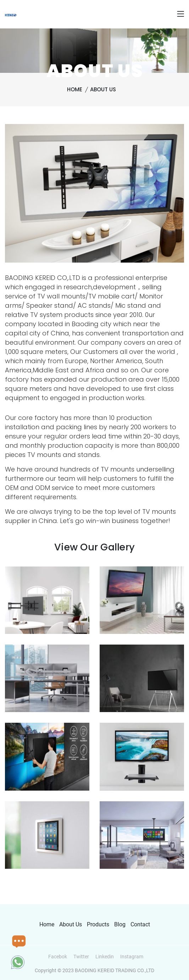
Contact (140, 925)
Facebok (58, 957)
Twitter (81, 957)
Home (75, 89)
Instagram (132, 957)
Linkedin (105, 957)
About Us (103, 89)
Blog (120, 925)
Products (98, 925)
